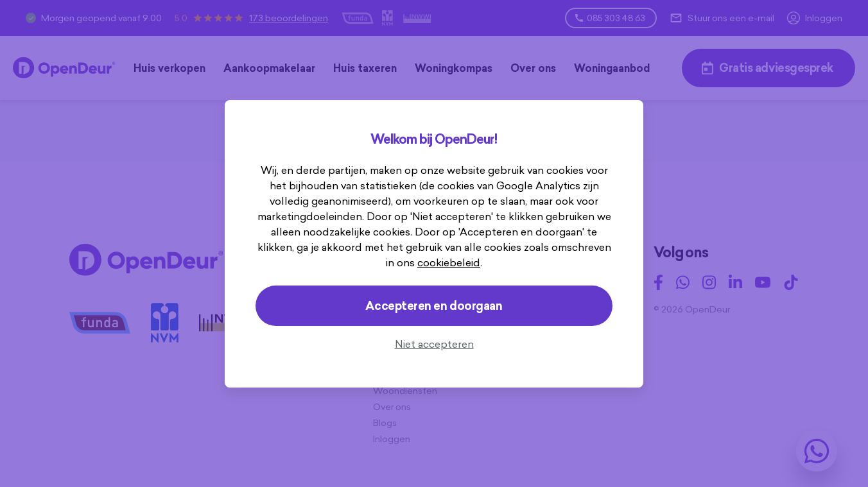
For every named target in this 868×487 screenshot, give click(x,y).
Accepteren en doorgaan (434, 306)
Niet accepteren (434, 344)
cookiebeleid (449, 262)
